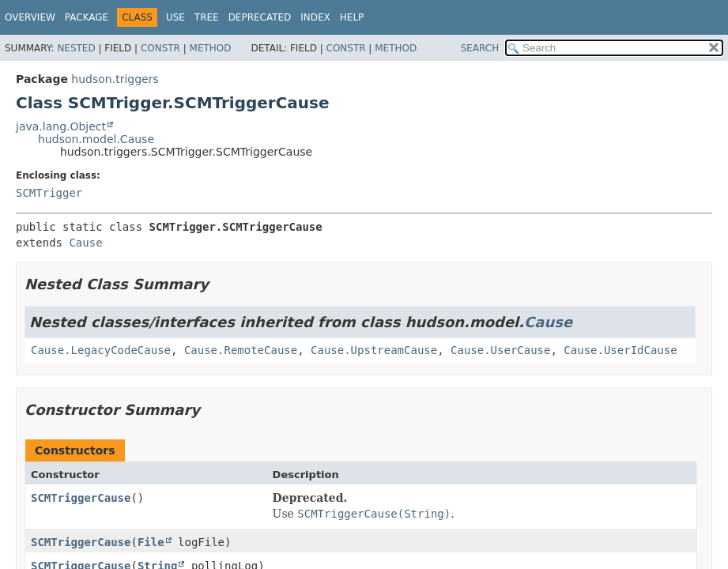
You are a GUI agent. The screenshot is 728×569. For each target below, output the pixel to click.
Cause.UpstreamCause (374, 350)
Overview (30, 17)
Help (352, 17)
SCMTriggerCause (81, 498)
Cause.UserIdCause (620, 350)
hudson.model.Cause (96, 139)
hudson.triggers (115, 79)
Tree (207, 17)
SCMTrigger (49, 193)
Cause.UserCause (500, 350)
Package (87, 17)
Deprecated (260, 17)
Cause (85, 243)
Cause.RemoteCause (241, 350)
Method (211, 48)
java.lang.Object (61, 126)
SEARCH (480, 48)
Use (175, 17)
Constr (160, 48)
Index (315, 17)
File (151, 542)
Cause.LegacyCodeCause (101, 350)
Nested (76, 48)
